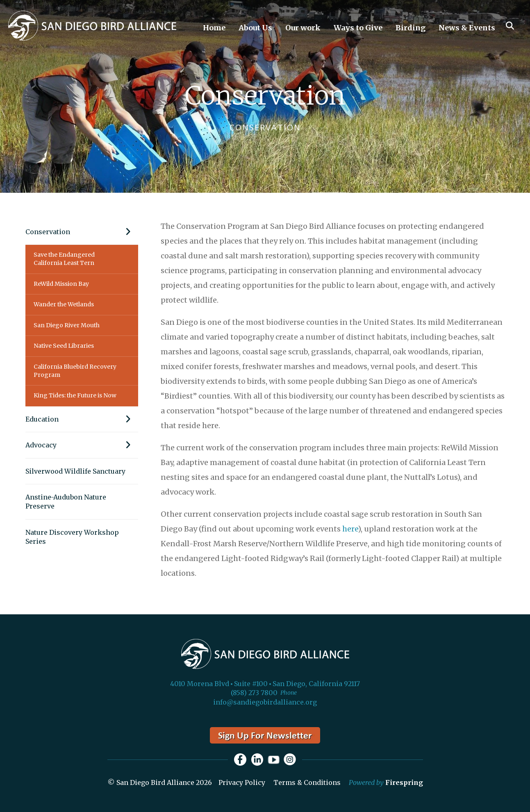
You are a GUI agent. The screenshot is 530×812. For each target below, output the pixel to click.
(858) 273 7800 (254, 693)
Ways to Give (358, 28)
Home (214, 28)
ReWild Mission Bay (61, 284)
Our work (303, 28)
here (350, 529)
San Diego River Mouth (67, 325)
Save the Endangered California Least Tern (64, 259)
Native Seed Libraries (64, 346)
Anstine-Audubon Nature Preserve (66, 502)
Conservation (82, 232)
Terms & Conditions (307, 782)
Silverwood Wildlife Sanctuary (75, 471)
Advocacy (82, 445)
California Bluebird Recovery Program (75, 371)
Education (82, 419)
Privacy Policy (242, 782)
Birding (411, 28)
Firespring (404, 782)
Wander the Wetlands (64, 304)
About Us (255, 28)
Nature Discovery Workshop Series (72, 537)
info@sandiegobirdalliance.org (265, 702)
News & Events (467, 28)
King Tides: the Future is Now (75, 395)
